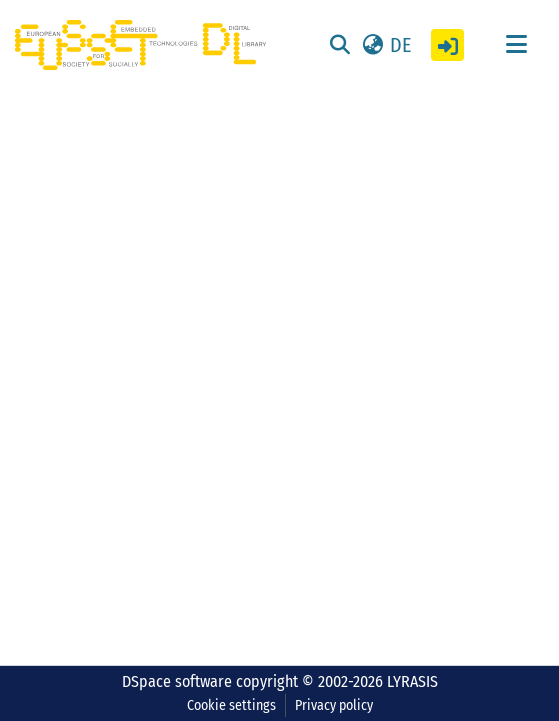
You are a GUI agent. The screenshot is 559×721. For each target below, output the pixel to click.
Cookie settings (231, 705)
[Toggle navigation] (516, 45)
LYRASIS (412, 681)
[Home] (140, 45)
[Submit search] (339, 45)
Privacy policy (334, 705)
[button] (385, 45)
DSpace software (177, 681)
